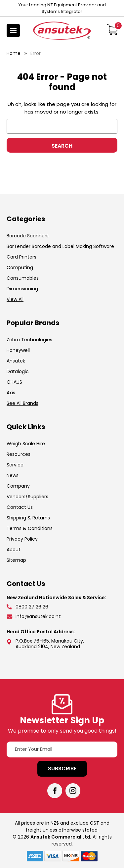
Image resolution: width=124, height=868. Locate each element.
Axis (11, 393)
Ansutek (16, 361)
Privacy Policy (22, 539)
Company (18, 486)
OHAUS (14, 382)
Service (15, 465)
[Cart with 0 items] (112, 29)
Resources (19, 454)
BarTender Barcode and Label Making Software (60, 246)
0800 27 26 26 (32, 607)
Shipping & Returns (28, 518)
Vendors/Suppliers (27, 497)
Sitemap (16, 560)
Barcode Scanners (28, 236)
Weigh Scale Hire (26, 444)
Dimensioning (22, 289)
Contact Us (20, 507)
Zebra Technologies (29, 340)
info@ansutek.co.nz (38, 616)
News (13, 475)
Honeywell (18, 350)
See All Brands (22, 403)
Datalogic (18, 371)
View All (15, 299)
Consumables (23, 278)
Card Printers (21, 257)
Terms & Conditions (30, 528)
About (14, 550)
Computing (20, 267)
